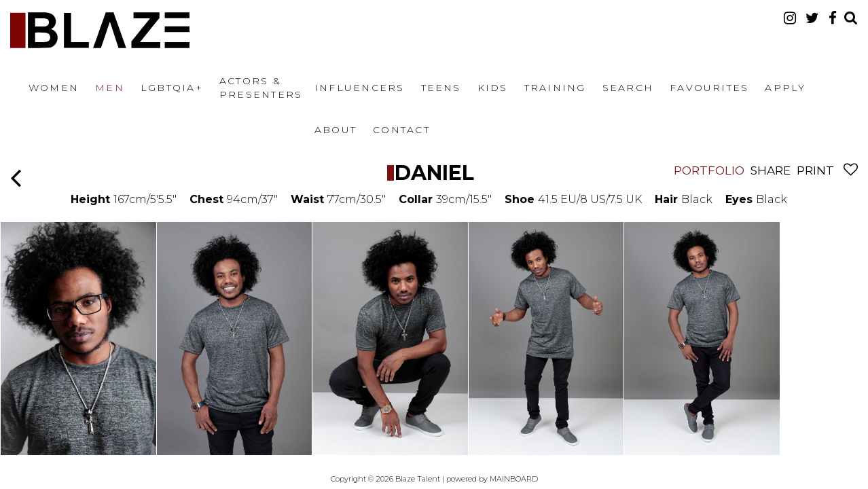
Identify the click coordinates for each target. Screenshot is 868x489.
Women (54, 88)
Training (555, 88)
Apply (785, 88)
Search (628, 88)
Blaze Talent (100, 30)
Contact (401, 130)
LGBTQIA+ (172, 88)
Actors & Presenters (261, 88)
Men (110, 88)
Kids (493, 88)
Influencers (360, 88)
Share (771, 170)
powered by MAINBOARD (492, 479)
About (336, 130)
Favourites (709, 88)
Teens (441, 88)
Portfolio (709, 170)
